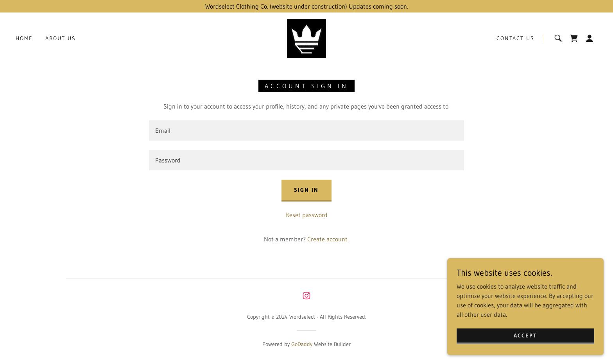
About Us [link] (61, 38)
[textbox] (306, 130)
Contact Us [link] (515, 38)
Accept (525, 341)
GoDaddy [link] (302, 344)
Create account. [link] (328, 239)
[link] (306, 37)
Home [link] (24, 38)
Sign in (306, 190)
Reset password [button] (306, 215)
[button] (590, 38)
